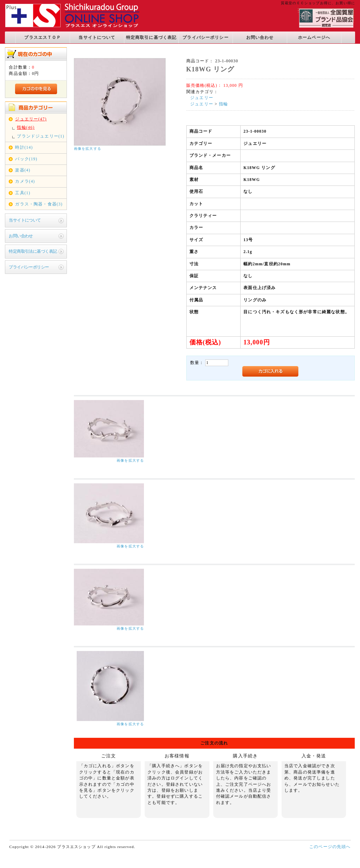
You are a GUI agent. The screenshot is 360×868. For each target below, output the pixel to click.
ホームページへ (314, 37)
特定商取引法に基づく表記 (33, 251)
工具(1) (23, 193)
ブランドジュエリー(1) (40, 136)
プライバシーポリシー (206, 37)
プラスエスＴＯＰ (43, 37)
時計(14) (24, 148)
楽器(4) (23, 170)
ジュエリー (202, 98)
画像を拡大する (88, 149)
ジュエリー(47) (31, 119)
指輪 (223, 104)
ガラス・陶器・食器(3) (39, 204)
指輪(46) (26, 128)
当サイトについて (97, 37)
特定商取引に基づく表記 (151, 37)
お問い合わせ (260, 37)
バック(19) (26, 159)
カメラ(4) (25, 181)
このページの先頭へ (330, 847)
